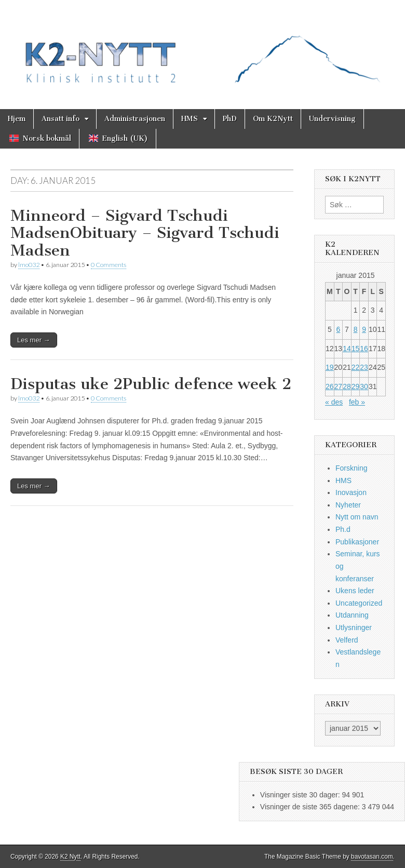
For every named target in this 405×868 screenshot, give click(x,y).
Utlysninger (354, 627)
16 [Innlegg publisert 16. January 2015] (364, 349)
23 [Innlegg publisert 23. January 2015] (364, 367)
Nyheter (348, 505)
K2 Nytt (70, 857)
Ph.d (343, 529)
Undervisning (332, 119)
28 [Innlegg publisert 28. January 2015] (347, 386)
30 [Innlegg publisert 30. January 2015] (364, 386)
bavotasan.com (372, 857)
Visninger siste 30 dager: (301, 795)
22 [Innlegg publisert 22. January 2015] (356, 367)
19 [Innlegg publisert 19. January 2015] (330, 367)
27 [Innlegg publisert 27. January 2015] (339, 386)
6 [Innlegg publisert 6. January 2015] (338, 329)
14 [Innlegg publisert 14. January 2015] (347, 349)
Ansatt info (60, 119)
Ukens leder (355, 591)
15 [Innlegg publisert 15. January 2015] (356, 349)
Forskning (351, 468)
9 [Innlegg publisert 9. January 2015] (364, 329)
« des (334, 402)
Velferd (347, 640)
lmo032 (29, 265)
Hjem (17, 119)
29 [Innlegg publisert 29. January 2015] (356, 386)
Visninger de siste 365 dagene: (311, 807)
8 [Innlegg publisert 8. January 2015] (356, 329)
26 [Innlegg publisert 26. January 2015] (330, 386)
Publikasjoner (357, 542)
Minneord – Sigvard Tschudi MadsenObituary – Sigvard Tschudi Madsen (145, 233)
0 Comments (109, 265)
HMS (190, 119)
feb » (357, 402)
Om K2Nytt (273, 119)
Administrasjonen (135, 119)
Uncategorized (359, 603)
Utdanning (352, 615)
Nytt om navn (357, 517)
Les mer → (34, 340)
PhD (230, 119)
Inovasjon (351, 492)
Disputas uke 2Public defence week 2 (151, 384)
